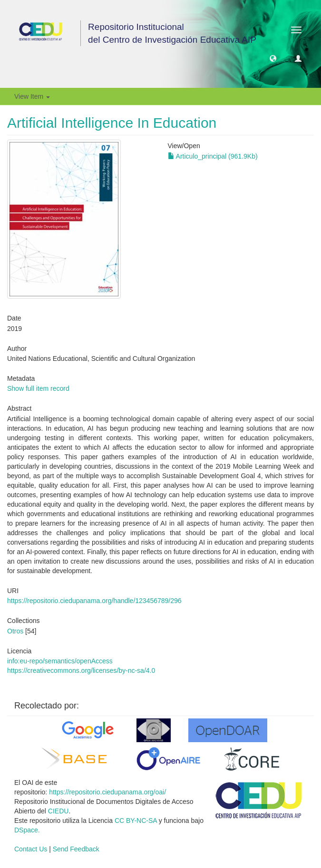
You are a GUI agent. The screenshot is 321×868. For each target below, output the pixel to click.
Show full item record (38, 388)
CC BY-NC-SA (136, 821)
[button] (273, 58)
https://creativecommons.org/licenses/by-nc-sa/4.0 (81, 670)
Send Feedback (76, 849)
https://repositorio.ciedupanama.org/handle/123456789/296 (94, 601)
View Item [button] (32, 96)
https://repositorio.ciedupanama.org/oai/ (107, 792)
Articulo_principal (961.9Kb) (213, 156)
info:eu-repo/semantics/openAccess (60, 661)
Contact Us (31, 849)
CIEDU (58, 811)
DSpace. (27, 830)
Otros (15, 631)
